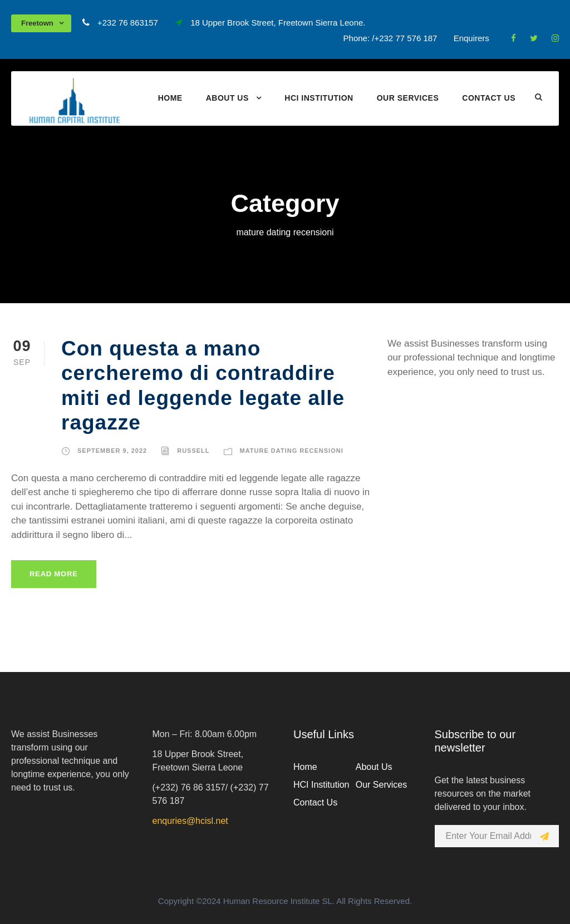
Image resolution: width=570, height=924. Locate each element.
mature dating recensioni (292, 451)
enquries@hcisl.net (190, 821)
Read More (54, 574)
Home (170, 98)
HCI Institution (319, 98)
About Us (227, 98)
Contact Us (489, 98)
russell (193, 451)
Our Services (408, 98)
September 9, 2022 (112, 451)
